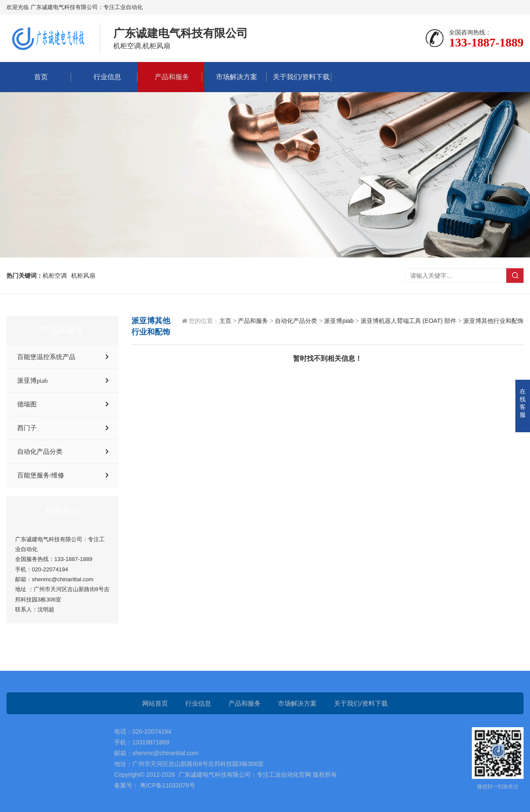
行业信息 (105, 77)
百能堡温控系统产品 (46, 357)
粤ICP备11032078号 (167, 785)
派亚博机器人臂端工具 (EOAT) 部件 (408, 321)
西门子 (27, 428)
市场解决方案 (234, 77)
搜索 (515, 276)
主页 (225, 321)
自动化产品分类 (40, 452)
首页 (39, 77)
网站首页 (155, 703)
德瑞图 (27, 404)
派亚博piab (33, 381)
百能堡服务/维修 (41, 475)
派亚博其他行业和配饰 (493, 321)
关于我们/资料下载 (299, 77)
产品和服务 (170, 77)
